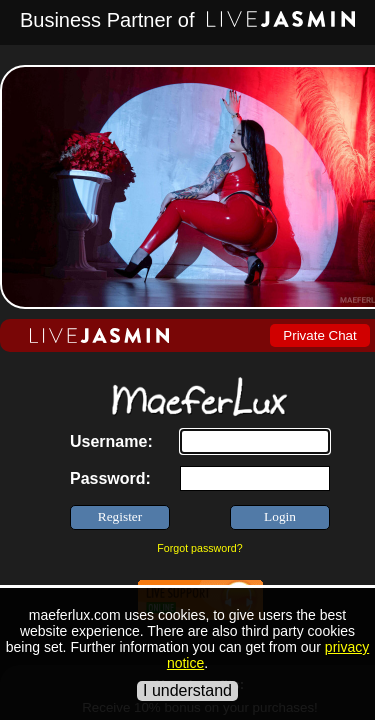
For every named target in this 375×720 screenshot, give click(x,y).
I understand (187, 690)
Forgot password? (199, 548)
